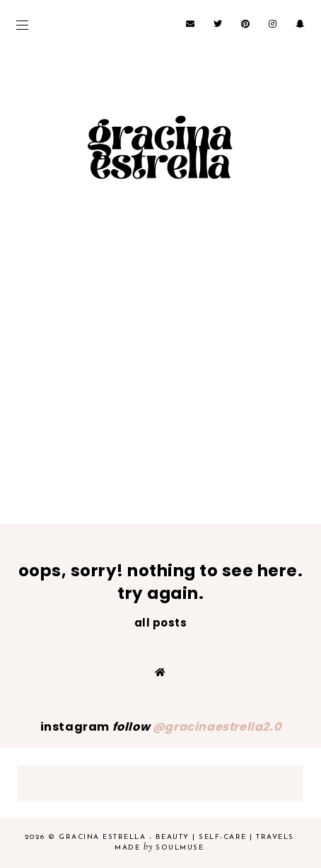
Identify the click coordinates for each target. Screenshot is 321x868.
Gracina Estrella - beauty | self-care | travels (176, 837)
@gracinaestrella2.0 (217, 727)
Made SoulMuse (159, 848)
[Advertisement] (160, 391)
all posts (161, 623)
